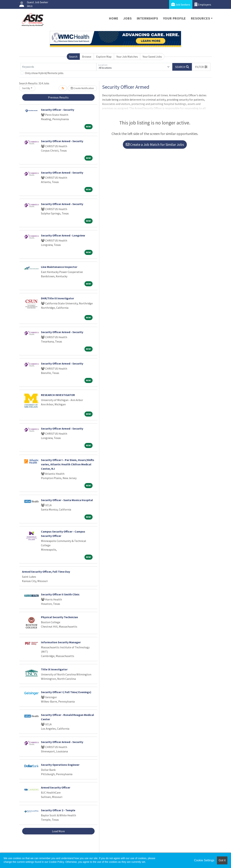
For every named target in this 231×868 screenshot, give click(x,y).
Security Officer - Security (58, 110)
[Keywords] (58, 67)
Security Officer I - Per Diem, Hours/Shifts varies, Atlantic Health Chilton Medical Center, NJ (68, 464)
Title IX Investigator (54, 669)
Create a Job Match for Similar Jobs (155, 144)
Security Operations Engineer (60, 765)
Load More (58, 831)
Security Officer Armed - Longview (63, 235)
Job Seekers (181, 4)
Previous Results (58, 97)
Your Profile (175, 18)
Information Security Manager (61, 642)
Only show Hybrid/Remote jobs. (44, 73)
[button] (201, 67)
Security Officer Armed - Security (62, 141)
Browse (87, 57)
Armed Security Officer (56, 787)
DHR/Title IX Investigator (57, 298)
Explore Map (104, 57)
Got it (222, 860)
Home (114, 18)
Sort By (26, 88)
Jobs (127, 18)
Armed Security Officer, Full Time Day (46, 572)
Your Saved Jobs (152, 57)
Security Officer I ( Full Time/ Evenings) (66, 692)
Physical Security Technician (59, 617)
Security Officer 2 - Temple (58, 810)
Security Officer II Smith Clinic (60, 594)
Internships (147, 18)
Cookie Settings (204, 860)
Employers (203, 4)
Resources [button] (200, 18)
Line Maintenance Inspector (59, 267)
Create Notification (82, 88)
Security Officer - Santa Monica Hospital (67, 500)
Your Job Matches (127, 57)
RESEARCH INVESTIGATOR (58, 395)
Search (73, 57)
